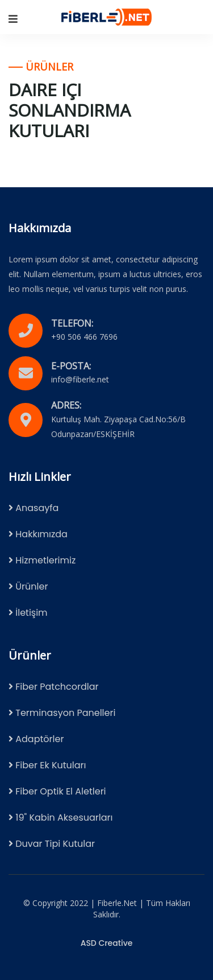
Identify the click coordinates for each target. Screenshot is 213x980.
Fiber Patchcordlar (54, 687)
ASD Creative (107, 943)
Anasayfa (34, 508)
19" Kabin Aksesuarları (60, 818)
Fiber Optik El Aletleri (57, 791)
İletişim (28, 613)
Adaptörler (36, 739)
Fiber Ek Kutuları (47, 765)
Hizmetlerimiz (42, 560)
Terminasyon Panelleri (62, 713)
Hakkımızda (38, 534)
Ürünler (28, 586)
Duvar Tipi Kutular (52, 844)
